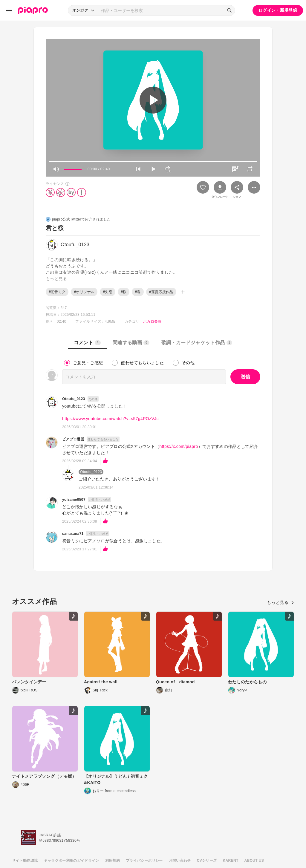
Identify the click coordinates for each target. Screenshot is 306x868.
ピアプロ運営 (73, 439)
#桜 (124, 292)
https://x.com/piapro (179, 446)
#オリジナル (84, 292)
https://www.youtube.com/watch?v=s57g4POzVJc (110, 419)
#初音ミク (57, 292)
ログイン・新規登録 (278, 10)
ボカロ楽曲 (152, 322)
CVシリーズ (207, 861)
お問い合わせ (180, 861)
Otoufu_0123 (74, 399)
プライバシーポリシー (144, 861)
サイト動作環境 (25, 861)
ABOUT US (254, 861)
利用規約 (113, 861)
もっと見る (280, 602)
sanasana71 (73, 534)
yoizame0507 (74, 500)
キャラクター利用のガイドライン (71, 861)
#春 (138, 292)
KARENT (231, 861)
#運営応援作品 (161, 292)
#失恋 (108, 292)
